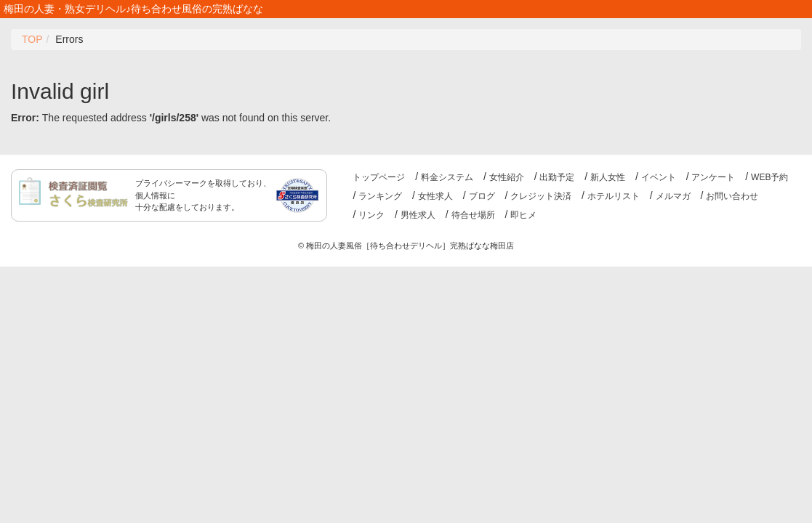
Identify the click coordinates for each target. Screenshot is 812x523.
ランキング (380, 196)
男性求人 (418, 215)
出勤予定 (557, 177)
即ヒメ (523, 215)
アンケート (713, 177)
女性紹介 (507, 177)
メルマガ (673, 196)
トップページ (379, 177)
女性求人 (435, 196)
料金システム (447, 177)
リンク (371, 215)
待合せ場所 (473, 215)
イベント (659, 177)
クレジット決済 (541, 196)
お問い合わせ (732, 196)
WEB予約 (769, 177)
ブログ (482, 196)
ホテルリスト (614, 196)
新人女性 (608, 177)
